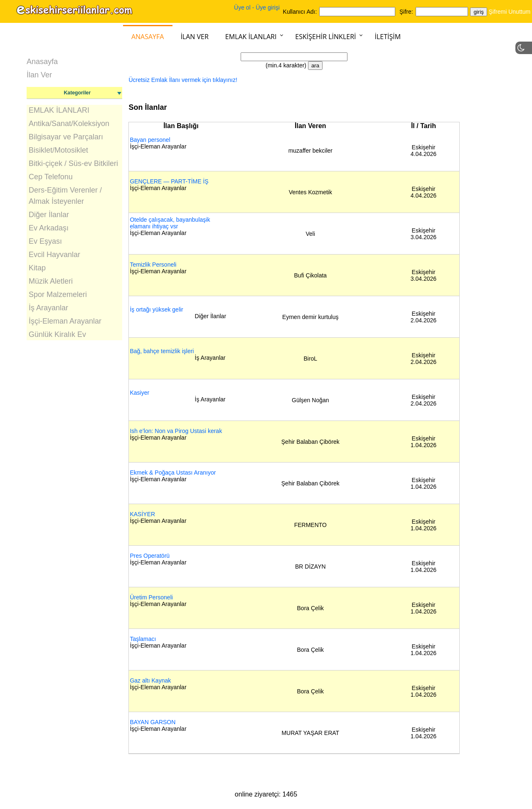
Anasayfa (148, 37)
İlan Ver (194, 37)
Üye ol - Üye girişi (257, 7)
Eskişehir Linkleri (325, 37)
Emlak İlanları (251, 37)
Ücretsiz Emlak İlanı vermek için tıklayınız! (183, 80)
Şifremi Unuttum (510, 12)
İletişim (388, 37)
